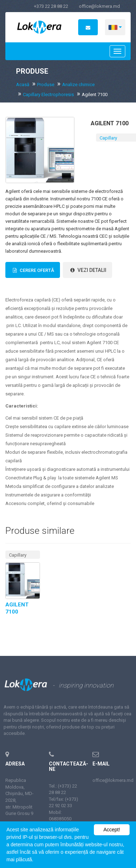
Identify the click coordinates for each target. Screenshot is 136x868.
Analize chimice (78, 85)
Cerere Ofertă (33, 270)
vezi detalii (87, 270)
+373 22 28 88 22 (51, 6)
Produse (46, 85)
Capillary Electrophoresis (48, 94)
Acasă (23, 85)
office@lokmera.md (99, 6)
